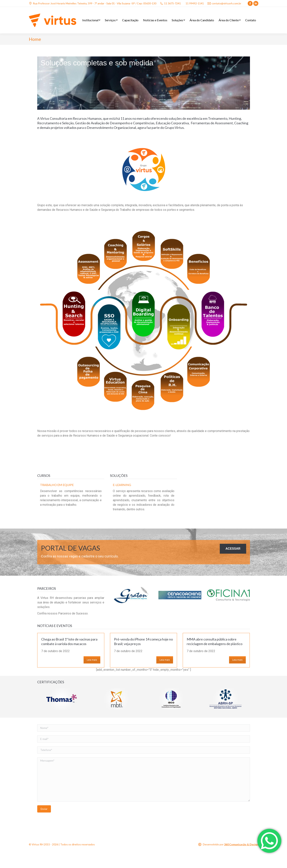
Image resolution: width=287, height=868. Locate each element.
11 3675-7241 (170, 3)
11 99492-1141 (195, 3)
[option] (71, 496)
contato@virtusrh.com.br (224, 3)
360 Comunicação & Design (241, 844)
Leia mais (92, 660)
